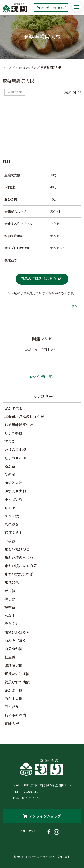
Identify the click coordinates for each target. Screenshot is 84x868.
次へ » (76, 306)
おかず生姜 (13, 408)
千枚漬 (10, 541)
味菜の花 (12, 582)
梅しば (10, 599)
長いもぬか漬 (15, 715)
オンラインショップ (51, 7)
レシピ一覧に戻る (42, 377)
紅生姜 (10, 657)
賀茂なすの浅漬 (17, 682)
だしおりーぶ (15, 458)
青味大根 (12, 724)
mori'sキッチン (26, 67)
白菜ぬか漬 (13, 649)
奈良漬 (10, 591)
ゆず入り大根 (15, 491)
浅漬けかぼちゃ (17, 632)
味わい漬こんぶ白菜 (21, 566)
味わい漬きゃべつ (19, 558)
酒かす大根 (13, 699)
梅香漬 (10, 607)
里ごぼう (12, 707)
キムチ (10, 508)
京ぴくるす (13, 533)
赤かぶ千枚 (13, 690)
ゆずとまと (13, 483)
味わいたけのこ (17, 549)
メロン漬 (12, 516)
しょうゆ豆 (13, 433)
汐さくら (12, 624)
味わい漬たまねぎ (19, 574)
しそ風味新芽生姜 (19, 425)
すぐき (10, 441)
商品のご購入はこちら (39, 278)
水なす (10, 616)
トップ (7, 67)
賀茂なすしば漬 (17, 674)
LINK (51, 857)
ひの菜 (10, 474)
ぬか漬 (10, 466)
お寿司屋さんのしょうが (24, 416)
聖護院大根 (13, 665)
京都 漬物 (64, 857)
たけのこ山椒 (15, 450)
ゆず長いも (13, 499)
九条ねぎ (12, 524)
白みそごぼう (15, 641)
